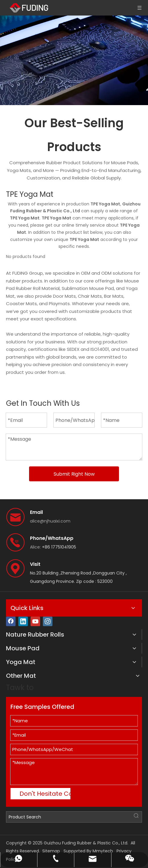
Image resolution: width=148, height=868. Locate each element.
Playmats (59, 304)
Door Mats (64, 296)
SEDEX (73, 349)
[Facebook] (11, 621)
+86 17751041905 (59, 547)
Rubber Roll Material (38, 288)
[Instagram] (48, 621)
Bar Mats (114, 296)
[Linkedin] (23, 621)
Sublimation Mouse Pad (88, 288)
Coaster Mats (21, 304)
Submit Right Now (74, 474)
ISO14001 (100, 349)
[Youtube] (35, 621)
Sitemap (51, 851)
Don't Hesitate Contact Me (45, 794)
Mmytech (103, 851)
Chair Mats (90, 296)
